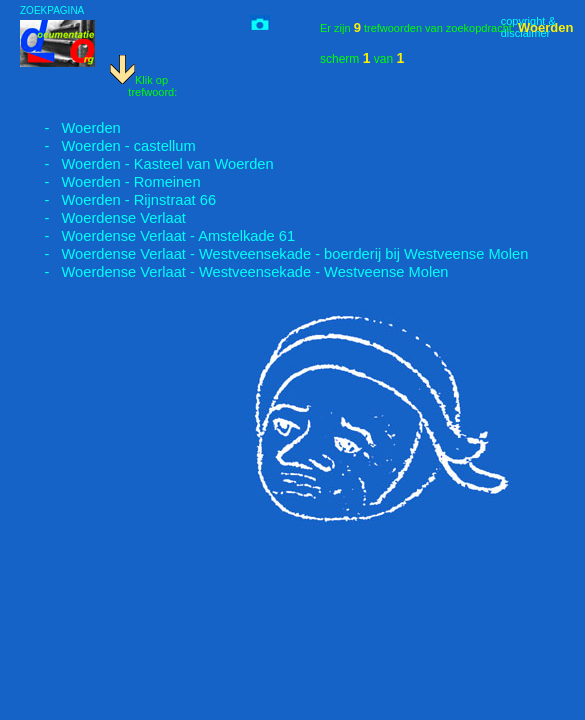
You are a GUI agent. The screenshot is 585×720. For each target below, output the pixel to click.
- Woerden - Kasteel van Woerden (147, 164)
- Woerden (70, 128)
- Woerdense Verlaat (103, 218)
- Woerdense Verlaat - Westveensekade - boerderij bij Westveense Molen (274, 254)
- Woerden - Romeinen (110, 182)
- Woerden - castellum (108, 146)
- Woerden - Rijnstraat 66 (118, 200)
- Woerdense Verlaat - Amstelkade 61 (157, 236)
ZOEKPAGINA (52, 10)
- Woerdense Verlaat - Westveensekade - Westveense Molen (234, 272)
